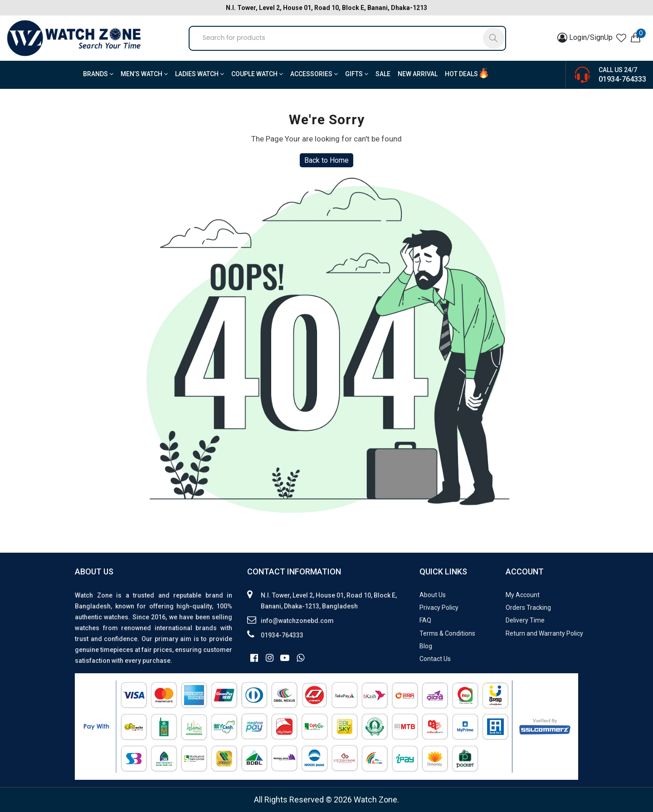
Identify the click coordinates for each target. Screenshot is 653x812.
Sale (383, 74)
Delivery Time (525, 620)
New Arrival (418, 74)
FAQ (425, 620)
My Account (523, 595)
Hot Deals (461, 74)
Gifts (357, 74)
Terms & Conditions (447, 633)
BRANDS (98, 74)
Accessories (314, 74)
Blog (426, 646)
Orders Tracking (528, 608)
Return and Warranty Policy (544, 633)
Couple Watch (257, 74)
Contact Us (435, 659)
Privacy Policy (439, 608)
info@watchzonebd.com (297, 621)
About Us (433, 595)
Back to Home (326, 160)
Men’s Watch (144, 74)
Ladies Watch (200, 74)
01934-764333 (622, 79)
